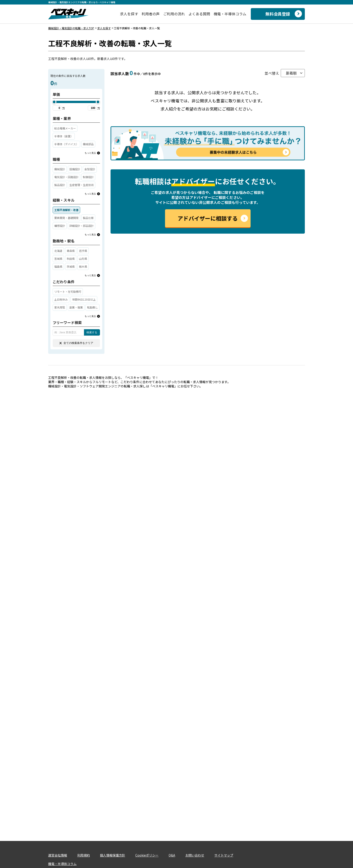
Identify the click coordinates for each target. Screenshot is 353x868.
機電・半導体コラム (230, 14)
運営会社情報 (58, 855)
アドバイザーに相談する (208, 218)
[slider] (54, 102)
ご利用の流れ (174, 14)
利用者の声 (151, 14)
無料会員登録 (278, 14)
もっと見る (90, 153)
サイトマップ (224, 855)
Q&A (172, 855)
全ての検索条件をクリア (76, 343)
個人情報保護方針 (113, 855)
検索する (92, 332)
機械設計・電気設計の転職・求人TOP (71, 28)
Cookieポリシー (147, 855)
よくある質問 (199, 14)
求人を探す (129, 14)
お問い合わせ (195, 855)
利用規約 (84, 855)
